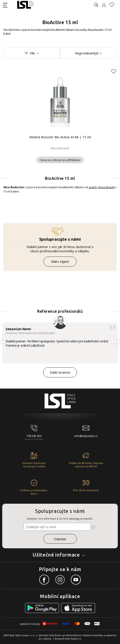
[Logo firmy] (25, 5)
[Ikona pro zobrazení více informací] (94, 527)
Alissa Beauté (106, 187)
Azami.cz (76, 639)
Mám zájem (60, 261)
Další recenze (60, 372)
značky (93, 187)
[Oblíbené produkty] (114, 5)
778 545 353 (34, 436)
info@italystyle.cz (86, 436)
